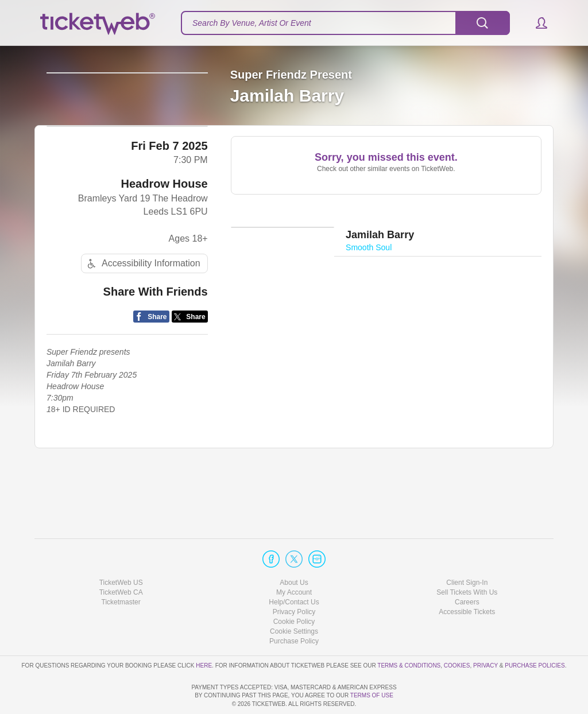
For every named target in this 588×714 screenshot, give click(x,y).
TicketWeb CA (121, 560)
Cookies (457, 632)
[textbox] (345, 23)
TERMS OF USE (372, 695)
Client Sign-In (467, 549)
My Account (294, 560)
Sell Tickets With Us (467, 560)
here (204, 632)
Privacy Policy (294, 579)
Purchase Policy (294, 608)
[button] (536, 23)
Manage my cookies (294, 599)
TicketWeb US (121, 549)
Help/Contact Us (294, 569)
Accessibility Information (142, 317)
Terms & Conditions (409, 632)
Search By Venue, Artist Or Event (252, 23)
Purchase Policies (535, 632)
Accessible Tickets (467, 579)
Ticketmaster (121, 569)
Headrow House (165, 237)
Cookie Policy (294, 589)
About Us (294, 549)
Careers (467, 569)
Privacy (486, 632)
